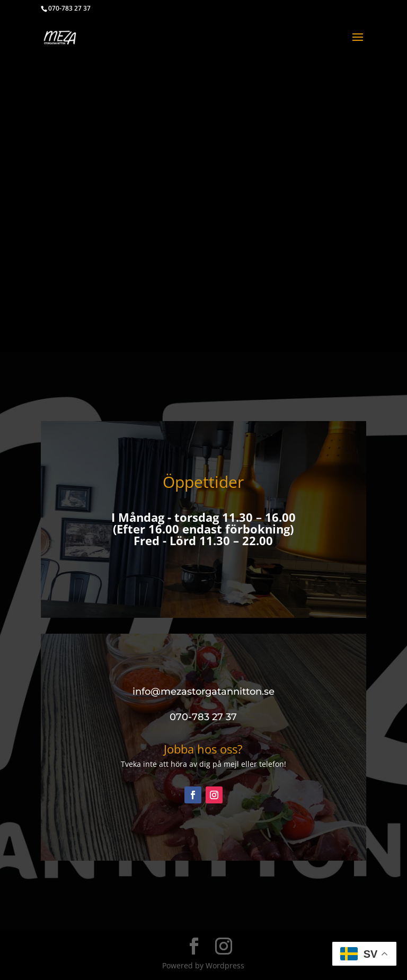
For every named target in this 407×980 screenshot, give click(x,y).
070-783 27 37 (69, 8)
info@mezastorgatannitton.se (203, 692)
